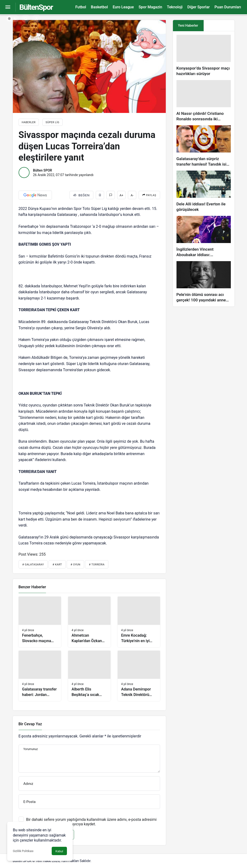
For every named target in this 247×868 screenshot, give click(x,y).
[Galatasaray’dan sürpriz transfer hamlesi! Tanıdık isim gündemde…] (204, 146)
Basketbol (99, 7)
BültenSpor (36, 7)
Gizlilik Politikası (23, 851)
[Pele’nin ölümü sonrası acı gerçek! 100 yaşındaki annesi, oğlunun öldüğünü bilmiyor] (204, 282)
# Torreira (97, 565)
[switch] (13, 19)
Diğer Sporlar (198, 7)
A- (132, 195)
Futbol (81, 7)
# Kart (57, 565)
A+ (121, 195)
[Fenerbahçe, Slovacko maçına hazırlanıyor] (40, 622)
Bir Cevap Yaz (30, 724)
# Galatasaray (33, 565)
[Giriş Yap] (36, 18)
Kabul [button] (59, 851)
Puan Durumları (228, 7)
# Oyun (75, 565)
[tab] (219, 26)
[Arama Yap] (26, 18)
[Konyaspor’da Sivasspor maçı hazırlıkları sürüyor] (204, 56)
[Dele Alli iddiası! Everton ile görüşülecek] (204, 191)
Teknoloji (175, 7)
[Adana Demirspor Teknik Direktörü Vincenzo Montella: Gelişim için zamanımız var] (139, 676)
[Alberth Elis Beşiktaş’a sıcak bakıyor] (89, 676)
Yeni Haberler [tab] (188, 25)
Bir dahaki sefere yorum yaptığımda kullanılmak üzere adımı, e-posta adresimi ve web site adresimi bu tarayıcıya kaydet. (91, 822)
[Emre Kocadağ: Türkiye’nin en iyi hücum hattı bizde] (139, 622)
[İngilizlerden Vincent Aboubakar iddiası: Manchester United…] (204, 237)
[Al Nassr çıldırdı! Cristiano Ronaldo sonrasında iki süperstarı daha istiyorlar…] (204, 101)
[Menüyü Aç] (8, 7)
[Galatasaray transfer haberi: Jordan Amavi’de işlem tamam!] (40, 676)
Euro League (123, 7)
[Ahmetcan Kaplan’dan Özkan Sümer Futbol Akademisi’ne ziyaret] (89, 622)
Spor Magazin (150, 7)
